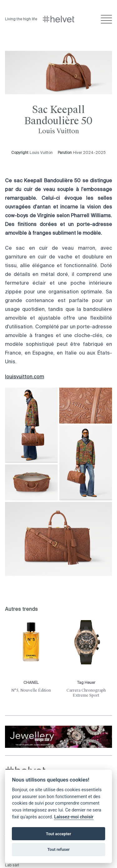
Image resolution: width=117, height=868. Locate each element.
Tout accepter (58, 834)
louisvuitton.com (24, 377)
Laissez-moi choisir (74, 817)
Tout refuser (59, 849)
